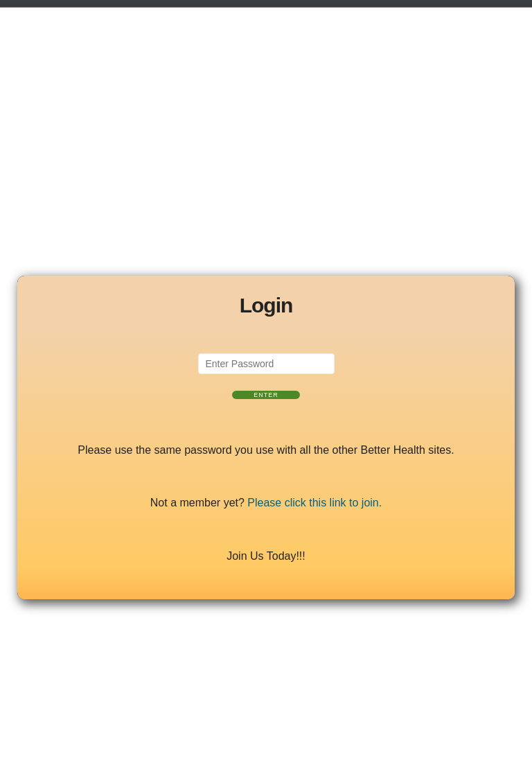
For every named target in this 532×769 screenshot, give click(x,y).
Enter (266, 395)
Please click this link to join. (314, 503)
